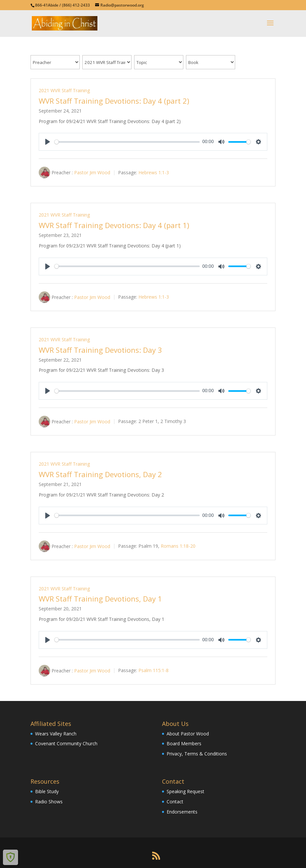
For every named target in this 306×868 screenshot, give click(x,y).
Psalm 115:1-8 (153, 671)
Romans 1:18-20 (178, 546)
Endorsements (182, 812)
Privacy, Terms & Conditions (197, 754)
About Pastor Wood (188, 734)
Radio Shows (49, 802)
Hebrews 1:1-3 (154, 172)
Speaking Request (185, 791)
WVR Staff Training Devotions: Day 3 (100, 350)
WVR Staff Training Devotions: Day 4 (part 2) (114, 101)
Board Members (184, 743)
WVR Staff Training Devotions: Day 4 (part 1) (114, 225)
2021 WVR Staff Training (64, 90)
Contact (175, 802)
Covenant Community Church (66, 743)
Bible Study (47, 791)
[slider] (127, 142)
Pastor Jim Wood (92, 172)
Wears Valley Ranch (56, 734)
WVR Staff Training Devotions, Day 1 (100, 599)
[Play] (48, 142)
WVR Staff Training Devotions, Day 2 (100, 474)
